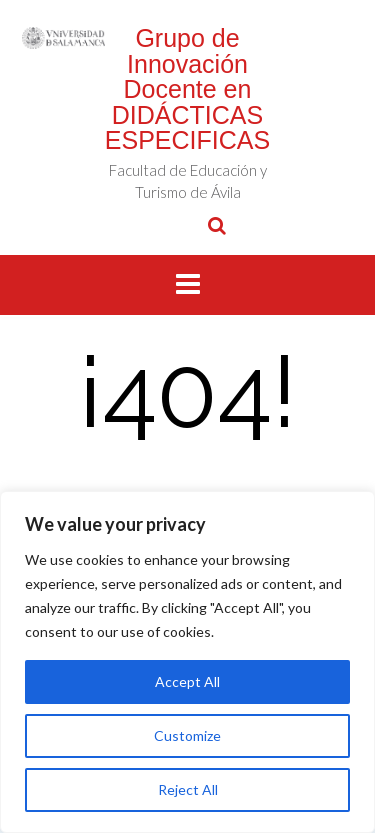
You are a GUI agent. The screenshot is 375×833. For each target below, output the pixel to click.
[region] (187, 662)
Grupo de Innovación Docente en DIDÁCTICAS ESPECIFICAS (187, 89)
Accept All (187, 681)
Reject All (188, 789)
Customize (187, 735)
